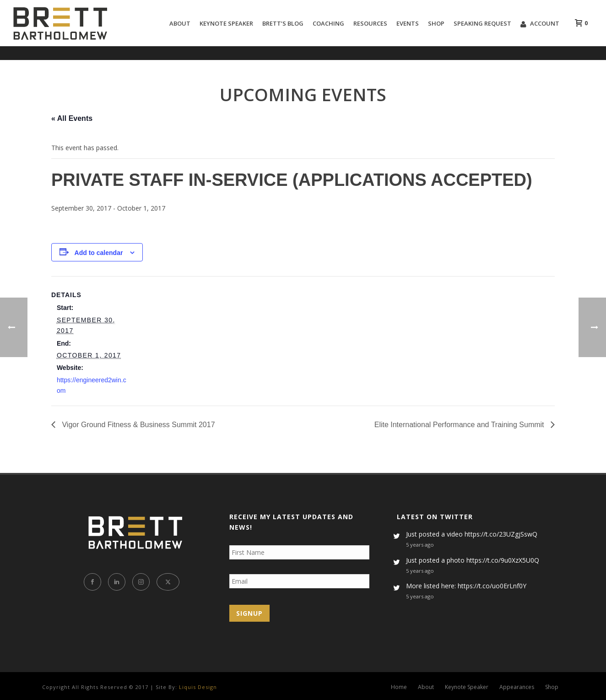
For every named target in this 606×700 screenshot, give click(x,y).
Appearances (517, 687)
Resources (370, 23)
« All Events (72, 118)
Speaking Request (482, 23)
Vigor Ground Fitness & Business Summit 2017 (138, 425)
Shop (436, 23)
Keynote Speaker (226, 23)
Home (399, 687)
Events (408, 23)
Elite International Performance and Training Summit (460, 425)
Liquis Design (198, 687)
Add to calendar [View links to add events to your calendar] (99, 253)
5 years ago (420, 545)
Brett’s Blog (283, 23)
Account (540, 24)
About (180, 23)
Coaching (328, 23)
